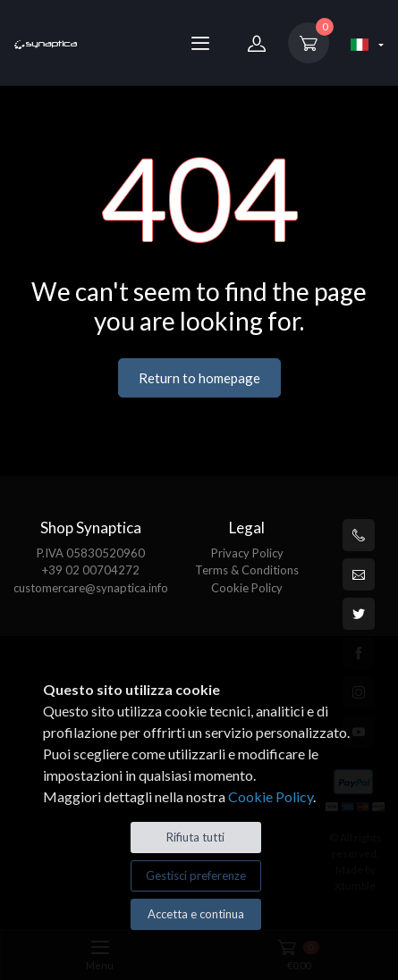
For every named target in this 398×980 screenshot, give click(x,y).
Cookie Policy (247, 588)
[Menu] (200, 43)
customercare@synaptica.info (91, 588)
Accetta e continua (196, 914)
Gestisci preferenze (196, 875)
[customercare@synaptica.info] (359, 574)
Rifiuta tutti (195, 837)
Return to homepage (199, 378)
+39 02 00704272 (91, 570)
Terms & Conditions (247, 570)
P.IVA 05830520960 (91, 553)
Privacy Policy (247, 553)
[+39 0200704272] (359, 535)
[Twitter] (359, 614)
